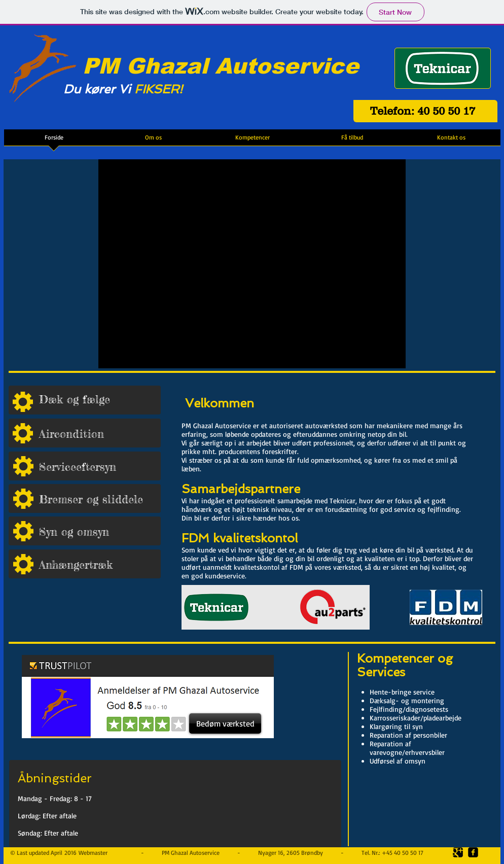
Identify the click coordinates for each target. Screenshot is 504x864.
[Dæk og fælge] (100, 400)
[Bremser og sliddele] (100, 499)
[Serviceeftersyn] (100, 466)
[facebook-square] (473, 852)
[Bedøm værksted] (225, 723)
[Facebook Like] (315, 746)
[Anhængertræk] (100, 564)
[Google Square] (458, 852)
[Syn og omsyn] (100, 531)
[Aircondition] (100, 434)
